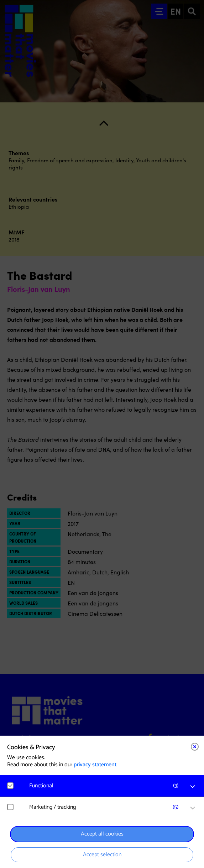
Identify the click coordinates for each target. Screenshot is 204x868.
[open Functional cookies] (193, 787)
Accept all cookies (102, 834)
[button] (106, 786)
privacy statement (95, 765)
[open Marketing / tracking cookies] (193, 808)
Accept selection (102, 855)
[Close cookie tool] (195, 747)
